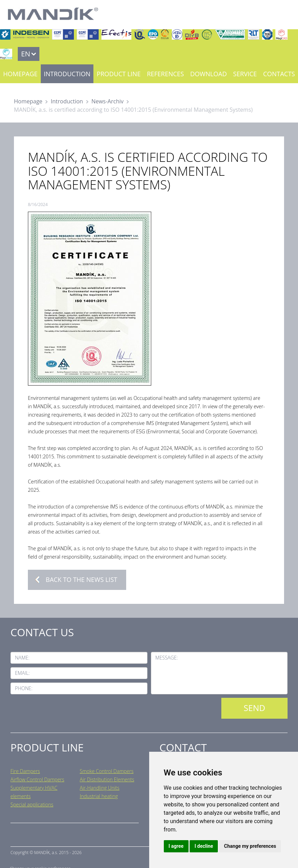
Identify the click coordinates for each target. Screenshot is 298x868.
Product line (119, 74)
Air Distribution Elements (107, 779)
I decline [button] (204, 846)
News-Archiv (107, 101)
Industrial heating (99, 796)
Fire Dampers (25, 771)
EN (25, 54)
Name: (22, 658)
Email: (22, 673)
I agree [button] (176, 846)
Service (245, 74)
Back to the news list (81, 579)
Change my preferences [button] (250, 846)
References (165, 74)
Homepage (20, 74)
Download (209, 74)
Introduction (67, 74)
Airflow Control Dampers (37, 779)
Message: (167, 658)
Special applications (32, 804)
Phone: (24, 688)
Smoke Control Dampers (107, 771)
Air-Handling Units (100, 788)
